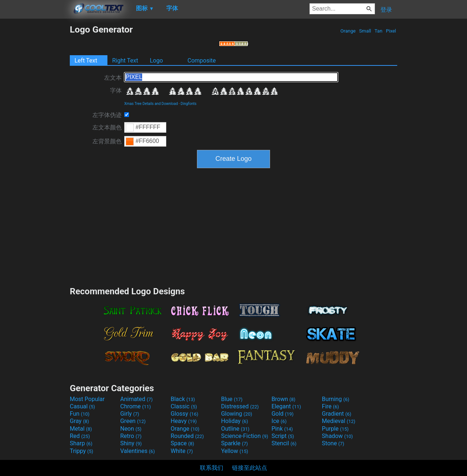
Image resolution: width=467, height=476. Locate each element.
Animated (136, 399)
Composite (202, 61)
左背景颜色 (107, 141)
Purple (335, 429)
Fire (331, 406)
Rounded (187, 436)
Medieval (339, 421)
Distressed (240, 406)
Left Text (86, 61)
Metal (81, 429)
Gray (79, 421)
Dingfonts (188, 104)
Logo (156, 61)
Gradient (337, 414)
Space (182, 443)
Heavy (184, 421)
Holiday (235, 421)
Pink (282, 429)
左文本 (113, 78)
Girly (130, 414)
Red (80, 436)
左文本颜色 (107, 127)
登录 (386, 10)
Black (183, 399)
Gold (283, 414)
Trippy (81, 451)
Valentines (138, 451)
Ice (279, 421)
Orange (348, 31)
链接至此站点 (250, 468)
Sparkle (234, 443)
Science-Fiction (245, 436)
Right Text (125, 61)
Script (283, 436)
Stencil (284, 443)
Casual (82, 406)
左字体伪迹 (107, 115)
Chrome (136, 406)
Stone (333, 443)
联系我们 (212, 468)
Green (133, 421)
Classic (184, 406)
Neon (131, 429)
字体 (116, 90)
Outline (235, 429)
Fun (80, 414)
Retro (131, 436)
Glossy (185, 414)
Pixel (391, 31)
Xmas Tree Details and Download (151, 104)
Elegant (286, 406)
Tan (379, 31)
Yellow (235, 451)
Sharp (81, 443)
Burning (336, 399)
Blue (232, 399)
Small (365, 31)
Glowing (237, 414)
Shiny (131, 443)
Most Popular (87, 399)
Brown (283, 399)
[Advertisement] (35, 134)
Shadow (337, 436)
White (182, 451)
